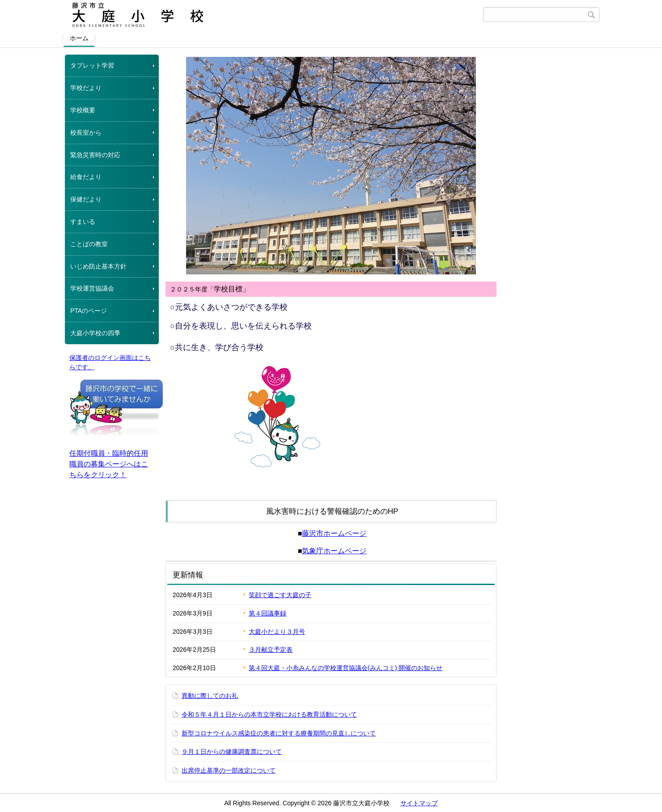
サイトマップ (419, 803)
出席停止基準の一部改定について (229, 770)
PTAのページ (89, 311)
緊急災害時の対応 (95, 155)
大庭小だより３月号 (277, 632)
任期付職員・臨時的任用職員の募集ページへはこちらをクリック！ (109, 464)
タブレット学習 (92, 65)
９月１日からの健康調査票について (232, 752)
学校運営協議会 (92, 288)
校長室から (86, 132)
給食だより (86, 177)
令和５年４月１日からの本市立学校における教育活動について (269, 714)
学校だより (86, 88)
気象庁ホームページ (334, 551)
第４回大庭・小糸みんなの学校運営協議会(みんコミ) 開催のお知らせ (346, 668)
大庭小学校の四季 (95, 333)
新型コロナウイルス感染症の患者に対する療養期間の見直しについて (279, 733)
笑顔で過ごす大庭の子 (280, 595)
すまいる (83, 222)
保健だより (86, 199)
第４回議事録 (267, 613)
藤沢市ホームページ (334, 533)
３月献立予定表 (271, 650)
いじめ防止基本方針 (98, 266)
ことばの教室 (89, 244)
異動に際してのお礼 (210, 696)
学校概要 (83, 110)
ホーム (79, 38)
